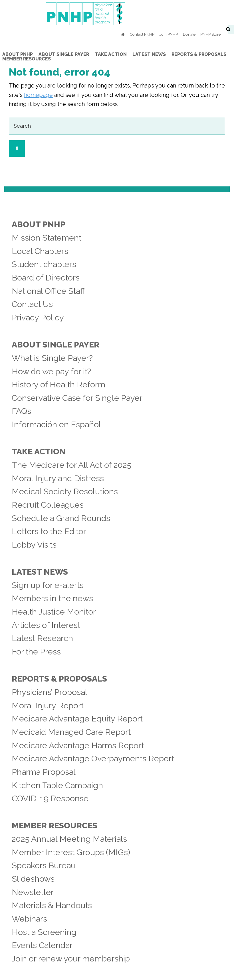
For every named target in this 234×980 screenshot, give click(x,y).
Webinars (29, 919)
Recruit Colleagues (48, 505)
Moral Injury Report (48, 705)
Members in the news (52, 598)
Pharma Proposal (44, 772)
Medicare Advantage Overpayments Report (93, 759)
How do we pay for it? (51, 371)
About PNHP (39, 224)
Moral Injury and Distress (58, 478)
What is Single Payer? (52, 358)
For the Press (36, 652)
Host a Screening (44, 932)
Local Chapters (40, 251)
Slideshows (33, 879)
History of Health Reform (58, 385)
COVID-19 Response (50, 798)
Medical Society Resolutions (65, 491)
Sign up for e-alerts (48, 585)
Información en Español (56, 424)
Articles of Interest (46, 625)
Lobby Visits (34, 545)
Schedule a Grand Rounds (61, 518)
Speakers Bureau (44, 865)
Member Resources (55, 826)
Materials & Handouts (52, 905)
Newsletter (33, 892)
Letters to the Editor (49, 531)
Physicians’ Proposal (50, 692)
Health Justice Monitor (54, 612)
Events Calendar (42, 945)
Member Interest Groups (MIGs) (71, 852)
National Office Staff (48, 291)
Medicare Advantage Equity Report (77, 719)
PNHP (117, 14)
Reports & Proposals (59, 679)
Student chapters (44, 264)
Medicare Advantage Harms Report (78, 745)
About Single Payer (56, 345)
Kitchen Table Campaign (57, 785)
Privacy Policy (38, 318)
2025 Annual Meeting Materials (69, 839)
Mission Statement (47, 238)
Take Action (39, 452)
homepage (38, 95)
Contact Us (32, 304)
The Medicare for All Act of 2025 (71, 465)
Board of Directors (46, 278)
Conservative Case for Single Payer (77, 398)
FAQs (21, 411)
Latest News (40, 572)
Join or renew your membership (71, 959)
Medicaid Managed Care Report (71, 732)
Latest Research (42, 638)
